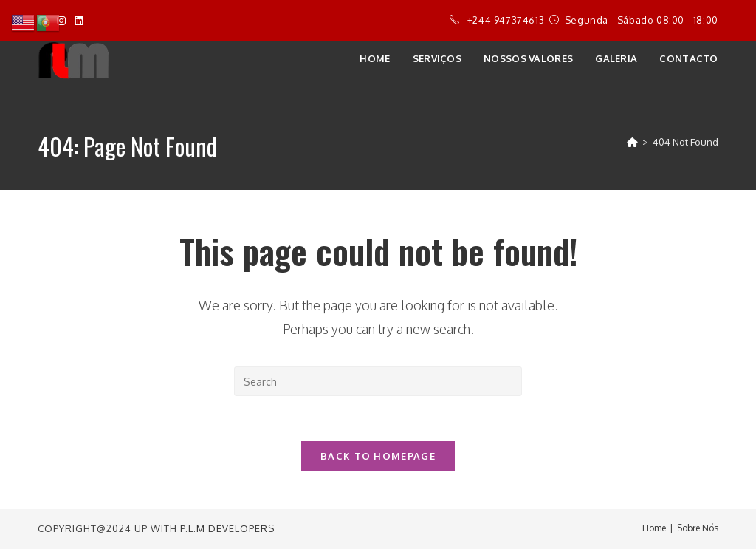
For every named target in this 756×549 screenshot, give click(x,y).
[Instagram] (61, 21)
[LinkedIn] (79, 21)
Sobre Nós (698, 528)
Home (654, 528)
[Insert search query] (378, 381)
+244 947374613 (506, 20)
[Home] (632, 142)
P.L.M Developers (227, 528)
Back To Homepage (378, 456)
